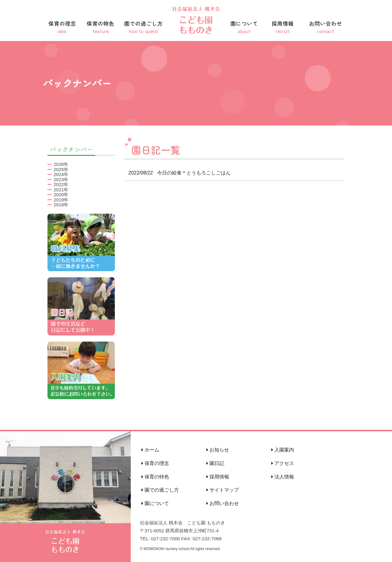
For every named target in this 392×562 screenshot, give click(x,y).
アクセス (283, 463)
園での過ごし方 (143, 27)
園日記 (215, 463)
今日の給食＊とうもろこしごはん (177, 173)
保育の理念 (62, 27)
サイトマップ (223, 490)
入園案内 (283, 450)
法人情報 (283, 477)
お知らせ (218, 450)
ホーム (150, 450)
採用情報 (283, 27)
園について (244, 27)
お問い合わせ (326, 27)
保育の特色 (101, 27)
